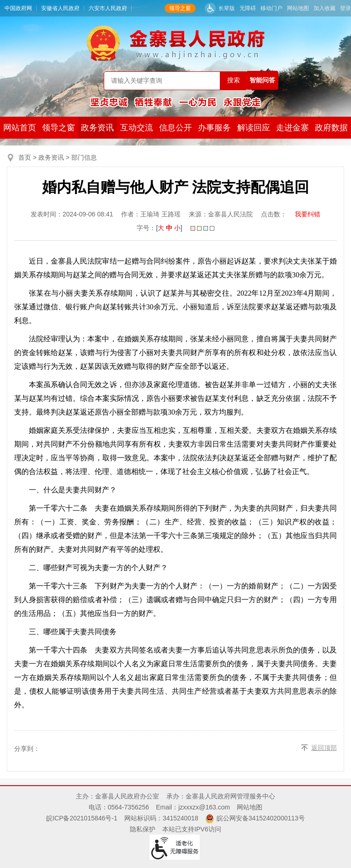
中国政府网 (18, 8)
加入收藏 (324, 8)
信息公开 (175, 128)
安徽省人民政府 (60, 8)
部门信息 (84, 157)
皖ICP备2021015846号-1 (82, 818)
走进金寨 (292, 128)
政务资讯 (97, 128)
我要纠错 (308, 214)
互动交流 (137, 128)
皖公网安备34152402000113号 (261, 818)
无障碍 (248, 8)
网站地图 (298, 8)
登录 (346, 8)
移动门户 (271, 8)
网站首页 (20, 128)
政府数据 (331, 128)
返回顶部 (324, 748)
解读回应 (254, 128)
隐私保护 (143, 829)
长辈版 (227, 8)
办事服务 (214, 128)
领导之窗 (180, 8)
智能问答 (262, 80)
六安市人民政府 (108, 8)
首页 (25, 157)
